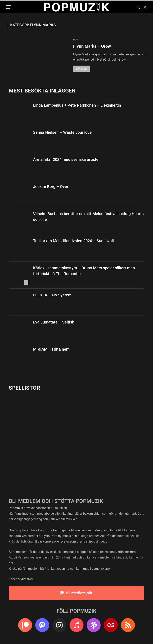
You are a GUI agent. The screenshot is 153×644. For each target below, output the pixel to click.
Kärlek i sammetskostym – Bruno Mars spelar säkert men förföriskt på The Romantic (84, 271)
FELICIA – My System (52, 295)
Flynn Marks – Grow (92, 46)
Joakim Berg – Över (51, 187)
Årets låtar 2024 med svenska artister (66, 159)
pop (76, 40)
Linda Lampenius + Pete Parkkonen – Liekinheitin (77, 105)
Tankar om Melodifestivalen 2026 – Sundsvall (73, 241)
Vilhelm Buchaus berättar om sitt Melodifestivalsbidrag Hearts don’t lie (88, 217)
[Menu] (9, 7)
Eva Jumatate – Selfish (54, 322)
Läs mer (82, 69)
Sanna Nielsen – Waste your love (62, 132)
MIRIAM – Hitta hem (51, 349)
